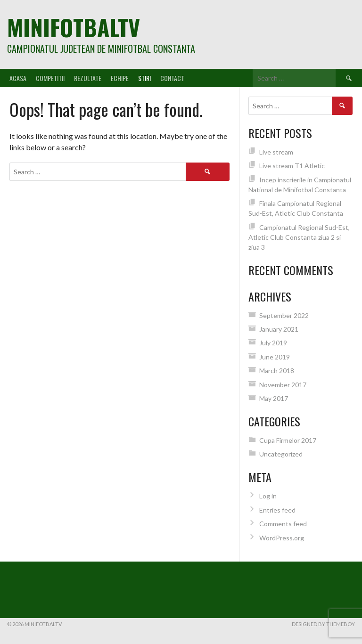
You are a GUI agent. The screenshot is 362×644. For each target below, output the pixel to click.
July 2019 (273, 343)
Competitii (50, 78)
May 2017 (274, 398)
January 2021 (279, 329)
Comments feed (283, 524)
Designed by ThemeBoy (323, 624)
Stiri (144, 78)
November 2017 (283, 385)
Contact (172, 78)
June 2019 (275, 357)
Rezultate (88, 78)
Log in (268, 496)
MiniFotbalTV (74, 27)
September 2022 (284, 315)
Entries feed (277, 510)
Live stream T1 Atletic (292, 166)
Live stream (276, 152)
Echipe (120, 78)
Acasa (18, 78)
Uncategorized (281, 454)
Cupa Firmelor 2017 (288, 440)
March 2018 (277, 371)
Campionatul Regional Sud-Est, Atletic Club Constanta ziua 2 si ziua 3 (299, 237)
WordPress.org (282, 538)
